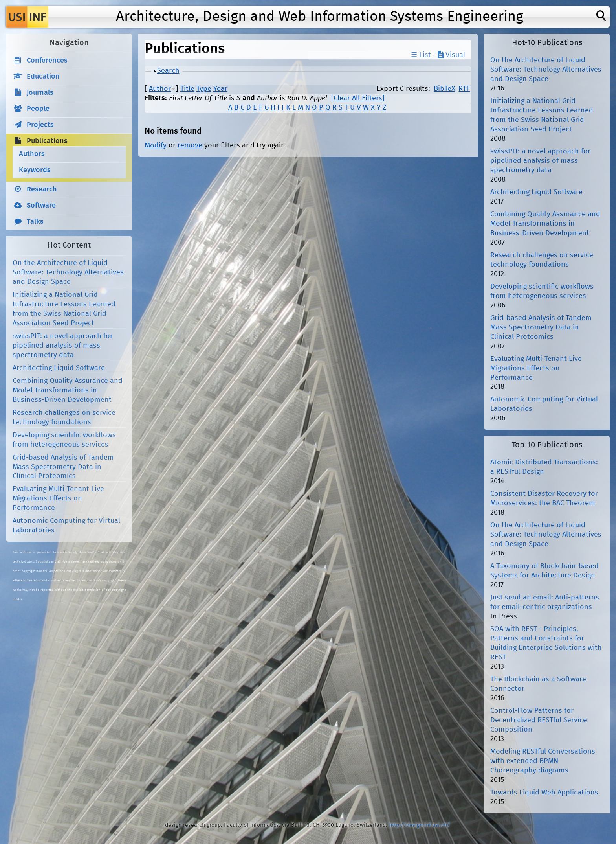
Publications (47, 141)
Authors (32, 154)
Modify (156, 145)
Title (187, 89)
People (38, 109)
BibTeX (445, 89)
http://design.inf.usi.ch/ (419, 825)
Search (168, 71)
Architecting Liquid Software (59, 368)
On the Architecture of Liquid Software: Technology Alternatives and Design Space (68, 272)
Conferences (47, 61)
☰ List (421, 55)
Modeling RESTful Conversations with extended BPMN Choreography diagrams (543, 761)
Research (42, 189)
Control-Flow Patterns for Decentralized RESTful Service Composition (539, 720)
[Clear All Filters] (358, 98)
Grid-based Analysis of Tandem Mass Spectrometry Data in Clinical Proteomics (63, 467)
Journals (40, 93)
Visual (451, 55)
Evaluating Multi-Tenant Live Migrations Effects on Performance (58, 498)
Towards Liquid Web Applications (544, 793)
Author (160, 89)
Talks (35, 222)
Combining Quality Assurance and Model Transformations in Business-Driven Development (68, 390)
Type (204, 89)
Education (43, 77)
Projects (40, 125)
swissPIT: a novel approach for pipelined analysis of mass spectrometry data (63, 346)
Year (220, 89)
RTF (464, 89)
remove (190, 145)
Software (41, 206)
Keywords (35, 170)
